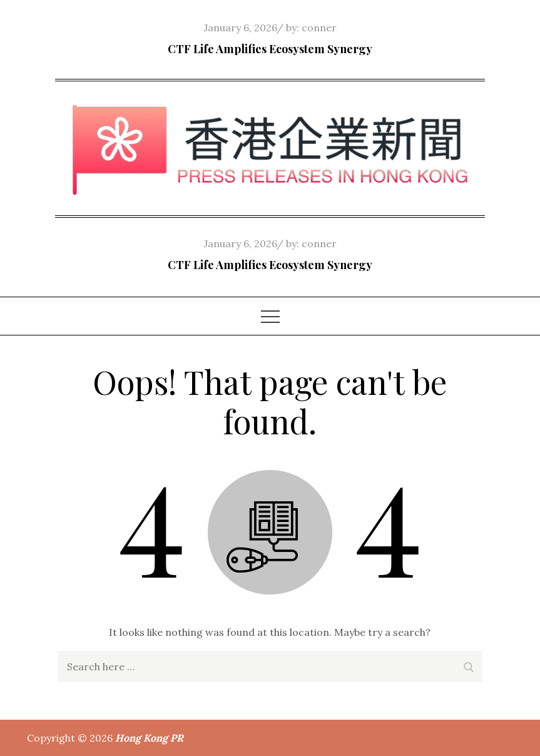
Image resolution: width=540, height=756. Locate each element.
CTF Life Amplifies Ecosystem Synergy (270, 49)
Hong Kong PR (149, 738)
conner (319, 28)
